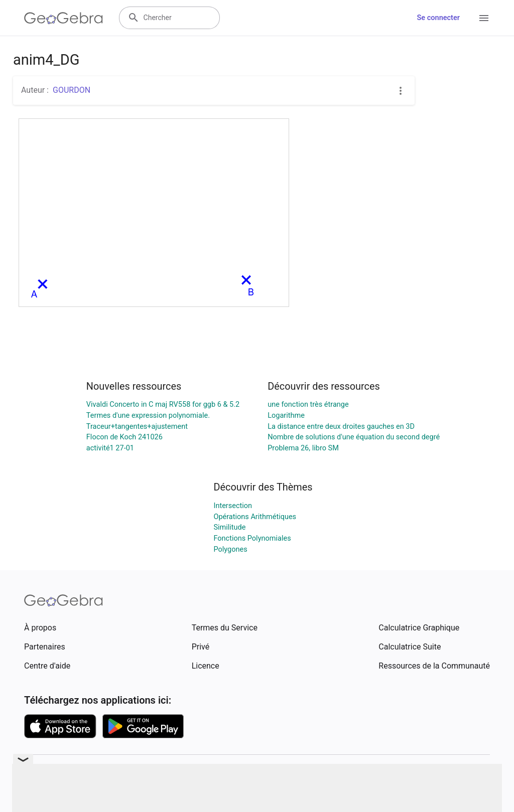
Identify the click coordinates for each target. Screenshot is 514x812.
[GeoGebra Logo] (63, 18)
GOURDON (72, 90)
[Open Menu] (484, 18)
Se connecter (438, 18)
